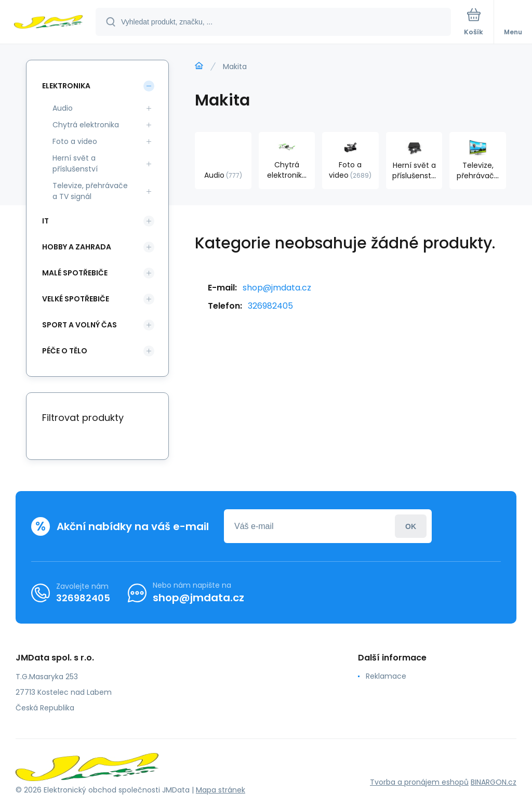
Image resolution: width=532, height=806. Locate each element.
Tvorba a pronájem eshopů (419, 782)
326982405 (270, 306)
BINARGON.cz (494, 782)
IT (45, 221)
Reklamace (386, 676)
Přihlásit (411, 526)
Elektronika (66, 86)
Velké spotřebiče (76, 299)
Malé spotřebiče (75, 273)
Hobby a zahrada (77, 247)
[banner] (48, 23)
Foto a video (75, 141)
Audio (63, 108)
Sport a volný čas (79, 325)
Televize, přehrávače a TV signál (90, 191)
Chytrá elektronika (86, 125)
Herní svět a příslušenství (75, 163)
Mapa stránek (221, 790)
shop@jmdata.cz (277, 288)
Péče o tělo (65, 351)
